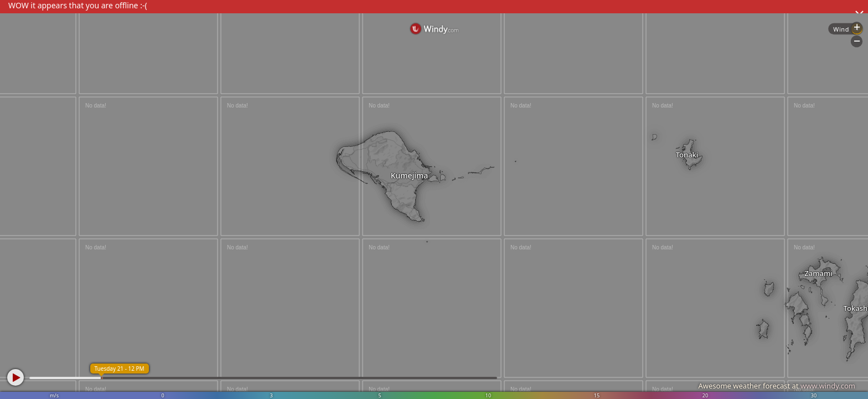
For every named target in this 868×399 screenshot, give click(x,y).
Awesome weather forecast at (777, 386)
